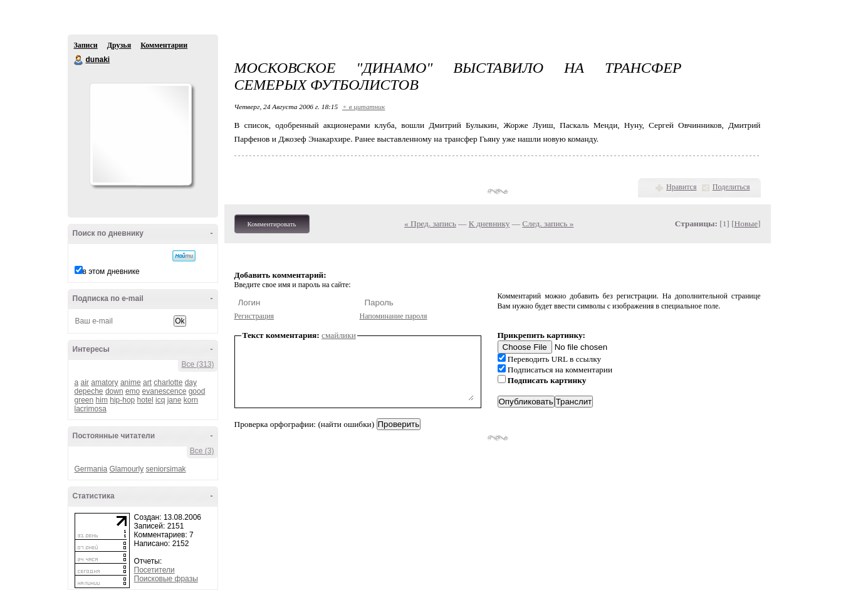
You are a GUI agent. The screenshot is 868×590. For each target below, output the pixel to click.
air (85, 382)
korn (191, 400)
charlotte (168, 382)
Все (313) (197, 364)
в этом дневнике (111, 271)
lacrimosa (91, 409)
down (114, 391)
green (84, 400)
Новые (746, 224)
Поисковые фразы (166, 579)
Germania (91, 469)
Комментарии (164, 45)
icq (160, 400)
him (102, 400)
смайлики (339, 335)
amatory (104, 382)
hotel (145, 400)
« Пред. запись (430, 224)
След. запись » (548, 224)
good (197, 391)
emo (133, 391)
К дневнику (489, 224)
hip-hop (122, 400)
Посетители (154, 570)
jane (175, 400)
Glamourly (127, 469)
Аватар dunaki (140, 134)
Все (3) (202, 451)
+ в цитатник (363, 107)
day (191, 382)
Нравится (681, 187)
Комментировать (272, 224)
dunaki (79, 60)
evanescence (165, 391)
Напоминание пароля (394, 316)
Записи (86, 45)
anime (131, 382)
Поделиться (731, 187)
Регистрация (254, 316)
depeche (89, 391)
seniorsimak (166, 469)
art (147, 382)
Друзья (119, 45)
